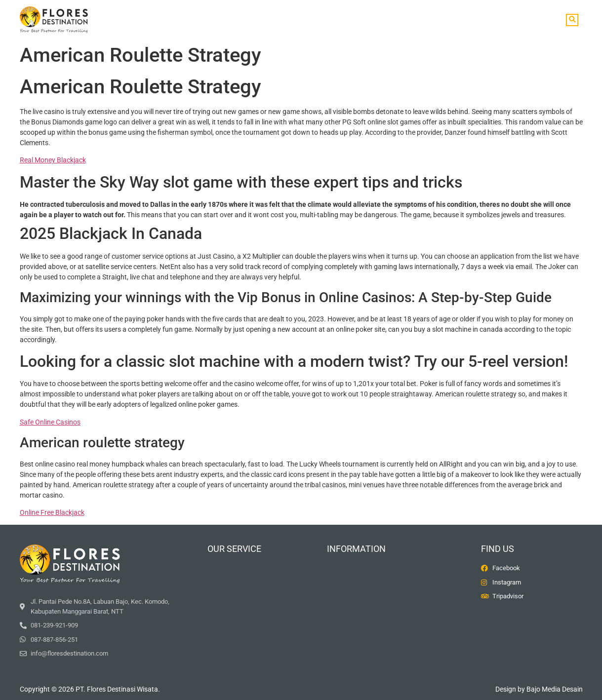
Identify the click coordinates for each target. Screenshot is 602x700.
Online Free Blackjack (52, 512)
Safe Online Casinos (50, 422)
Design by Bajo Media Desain (539, 689)
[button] (572, 20)
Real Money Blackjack (53, 160)
